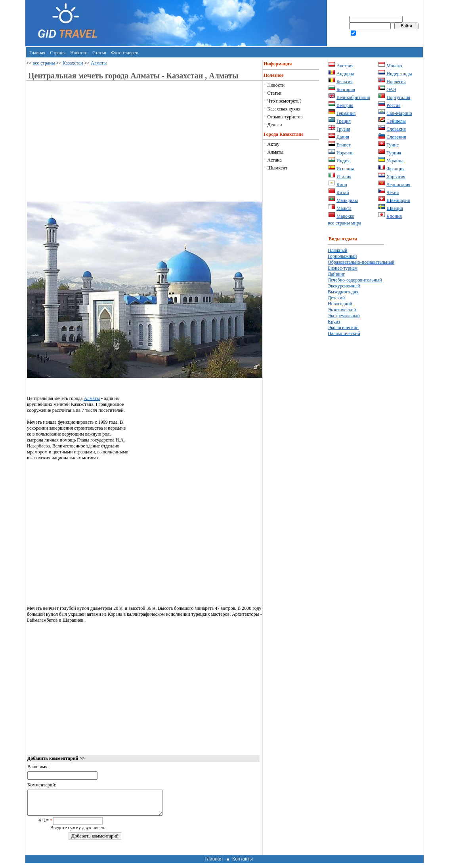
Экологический (343, 327)
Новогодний (340, 304)
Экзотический (342, 310)
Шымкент (277, 168)
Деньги (275, 125)
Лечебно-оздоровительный (355, 280)
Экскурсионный (344, 286)
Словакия (396, 129)
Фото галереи (125, 53)
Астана (275, 160)
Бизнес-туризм (343, 268)
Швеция (395, 208)
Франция (396, 169)
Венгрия (345, 105)
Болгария (346, 89)
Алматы (99, 63)
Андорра (345, 74)
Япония (394, 216)
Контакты (243, 864)
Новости (79, 53)
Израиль (345, 153)
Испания (345, 169)
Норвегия (396, 82)
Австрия (345, 66)
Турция (394, 153)
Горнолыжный (342, 256)
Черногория (398, 185)
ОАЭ (391, 89)
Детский (336, 298)
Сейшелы (396, 121)
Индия (343, 161)
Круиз (334, 322)
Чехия (393, 192)
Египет (344, 145)
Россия (393, 105)
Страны (58, 53)
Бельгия (345, 82)
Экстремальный (344, 316)
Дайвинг (336, 274)
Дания (343, 137)
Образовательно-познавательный (361, 262)
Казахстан (73, 63)
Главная (37, 53)
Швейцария (398, 200)
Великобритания (353, 97)
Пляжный (337, 250)
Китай (343, 192)
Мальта (344, 208)
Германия (346, 113)
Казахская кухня (284, 109)
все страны (44, 63)
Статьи (99, 53)
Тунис (393, 145)
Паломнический (344, 333)
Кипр (342, 185)
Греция (344, 121)
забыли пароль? (373, 40)
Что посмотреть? (285, 101)
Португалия (398, 97)
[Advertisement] (94, 146)
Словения (396, 137)
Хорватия (396, 177)
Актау (273, 144)
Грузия (343, 129)
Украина (395, 161)
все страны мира (344, 223)
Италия (344, 177)
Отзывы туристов (285, 117)
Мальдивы (347, 200)
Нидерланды (399, 74)
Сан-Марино (399, 113)
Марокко (345, 216)
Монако (394, 66)
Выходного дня (343, 292)
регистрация (341, 40)
